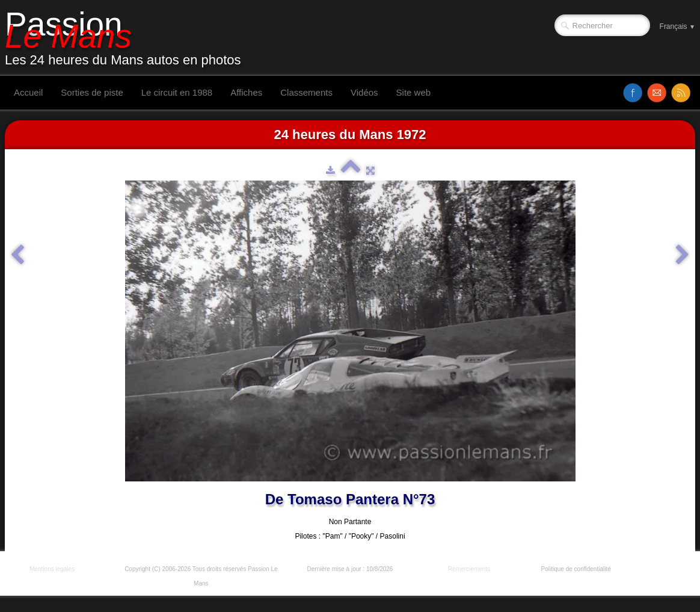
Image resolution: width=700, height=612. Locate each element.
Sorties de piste (92, 92)
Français (677, 26)
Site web (414, 92)
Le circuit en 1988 (177, 92)
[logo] (127, 38)
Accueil (28, 92)
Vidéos (364, 92)
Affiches (246, 92)
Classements (306, 92)
